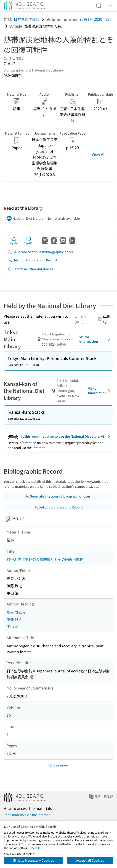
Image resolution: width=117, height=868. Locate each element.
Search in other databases (30, 269)
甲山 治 (13, 626)
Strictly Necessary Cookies (33, 860)
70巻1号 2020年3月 (96, 19)
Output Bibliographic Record (32, 260)
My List (14, 240)
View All (99, 154)
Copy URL (29, 240)
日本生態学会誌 (27, 19)
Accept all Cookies (90, 860)
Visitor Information (96, 339)
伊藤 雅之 (14, 619)
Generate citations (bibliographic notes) (41, 252)
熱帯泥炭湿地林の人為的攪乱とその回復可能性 (45, 559)
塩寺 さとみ (16, 612)
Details (36, 848)
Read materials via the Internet (27, 815)
